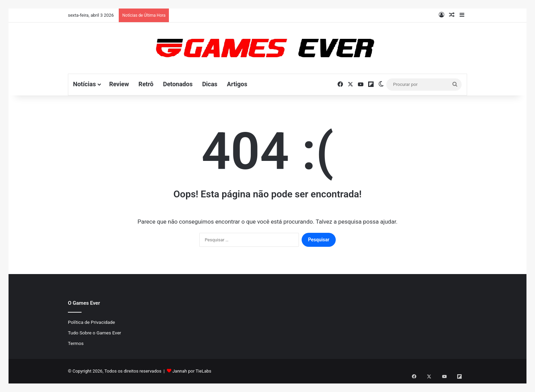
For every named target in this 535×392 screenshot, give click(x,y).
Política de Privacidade (91, 322)
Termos (76, 343)
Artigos (237, 84)
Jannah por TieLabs (192, 371)
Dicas (210, 84)
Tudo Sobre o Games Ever (95, 333)
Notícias (84, 84)
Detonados (178, 84)
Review (119, 84)
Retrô (146, 84)
